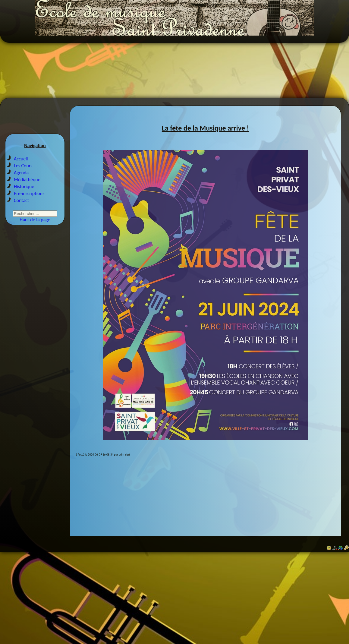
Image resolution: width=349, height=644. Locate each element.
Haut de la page (35, 224)
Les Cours (23, 170)
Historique (24, 191)
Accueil (21, 163)
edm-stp (124, 458)
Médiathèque (27, 184)
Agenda (21, 177)
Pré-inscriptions (29, 198)
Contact (21, 205)
